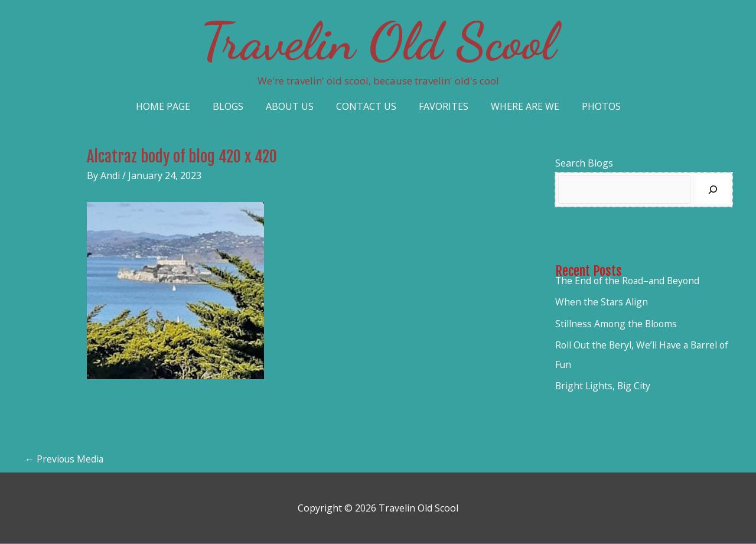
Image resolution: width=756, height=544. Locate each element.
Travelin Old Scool (378, 41)
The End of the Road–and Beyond (629, 281)
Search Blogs (584, 163)
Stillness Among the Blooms (617, 323)
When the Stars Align (602, 302)
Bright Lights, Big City (604, 385)
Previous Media (65, 460)
